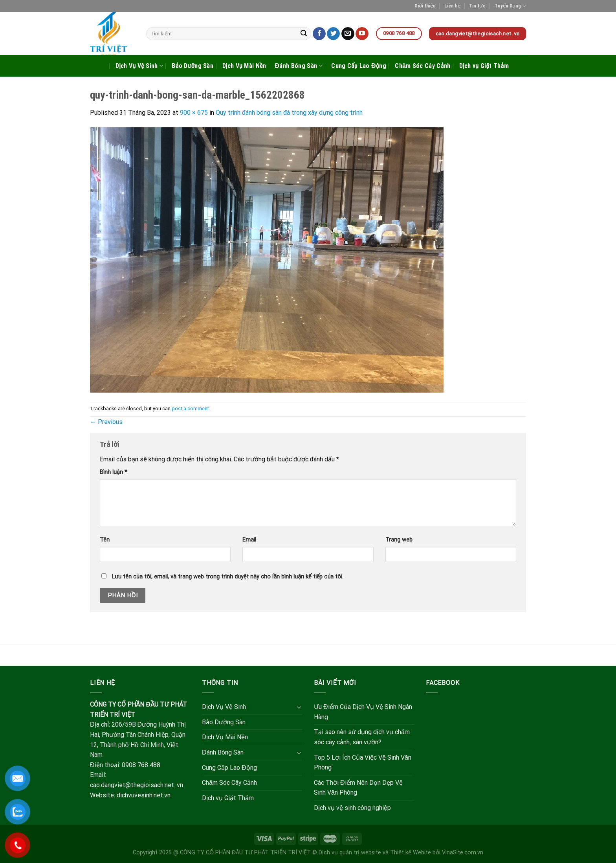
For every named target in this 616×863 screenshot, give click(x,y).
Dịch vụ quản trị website (350, 853)
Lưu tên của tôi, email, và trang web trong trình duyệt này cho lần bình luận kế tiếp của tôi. (228, 577)
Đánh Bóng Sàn (299, 66)
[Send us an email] (348, 34)
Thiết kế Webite (411, 853)
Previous (106, 422)
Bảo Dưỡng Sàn (192, 66)
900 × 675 (194, 113)
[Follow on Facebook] (319, 34)
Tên (105, 540)
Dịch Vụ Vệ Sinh (139, 66)
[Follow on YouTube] (362, 34)
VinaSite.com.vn (463, 853)
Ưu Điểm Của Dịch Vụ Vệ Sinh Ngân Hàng (363, 712)
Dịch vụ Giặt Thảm (484, 66)
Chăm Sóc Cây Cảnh (423, 66)
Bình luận (114, 472)
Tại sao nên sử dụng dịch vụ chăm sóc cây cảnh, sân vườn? (362, 737)
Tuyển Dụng (510, 6)
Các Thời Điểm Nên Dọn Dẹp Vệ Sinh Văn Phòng (358, 788)
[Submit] (304, 34)
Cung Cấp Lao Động (359, 66)
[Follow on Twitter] (333, 34)
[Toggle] (299, 707)
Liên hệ (452, 6)
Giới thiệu (425, 6)
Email (249, 540)
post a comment (190, 409)
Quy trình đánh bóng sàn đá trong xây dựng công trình (289, 113)
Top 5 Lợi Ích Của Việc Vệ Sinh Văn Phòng (363, 763)
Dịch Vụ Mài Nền (244, 66)
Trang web (399, 540)
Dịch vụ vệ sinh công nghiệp (352, 808)
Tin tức (477, 6)
